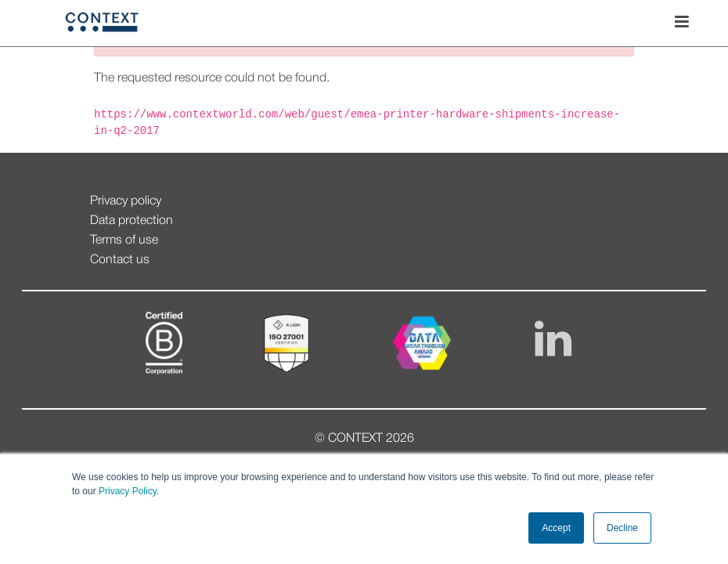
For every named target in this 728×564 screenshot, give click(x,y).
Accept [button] (556, 528)
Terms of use (124, 240)
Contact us (120, 260)
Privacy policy (126, 201)
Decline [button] (622, 528)
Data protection (132, 221)
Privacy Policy (126, 491)
